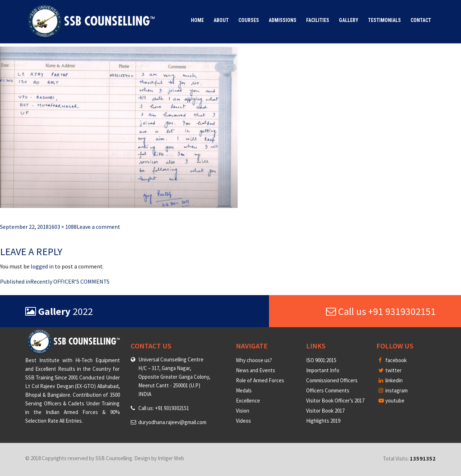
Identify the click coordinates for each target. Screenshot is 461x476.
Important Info (323, 370)
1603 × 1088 (63, 227)
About (221, 20)
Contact (421, 20)
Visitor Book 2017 (325, 411)
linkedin (391, 380)
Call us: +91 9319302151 (164, 408)
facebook (393, 360)
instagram (393, 390)
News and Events (256, 370)
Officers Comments (328, 390)
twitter (390, 370)
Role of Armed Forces (260, 380)
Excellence (248, 401)
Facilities (318, 20)
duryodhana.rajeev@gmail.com (172, 422)
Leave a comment (99, 227)
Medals (244, 390)
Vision (243, 411)
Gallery (349, 20)
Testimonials (384, 20)
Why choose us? (254, 360)
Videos (243, 421)
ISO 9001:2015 (321, 360)
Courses (249, 20)
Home (197, 20)
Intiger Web (171, 458)
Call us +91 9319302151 (381, 311)
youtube (391, 401)
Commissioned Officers (332, 380)
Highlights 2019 (323, 421)
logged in (42, 266)
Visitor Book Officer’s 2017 (335, 401)
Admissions (283, 20)
